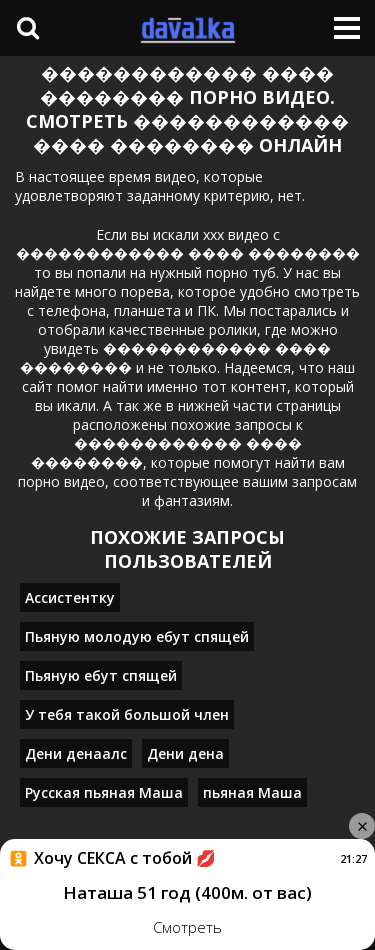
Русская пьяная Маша (104, 792)
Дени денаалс (76, 753)
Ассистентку (70, 597)
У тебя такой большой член (127, 714)
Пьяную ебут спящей (101, 675)
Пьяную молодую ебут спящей (137, 636)
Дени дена (185, 753)
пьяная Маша (252, 792)
